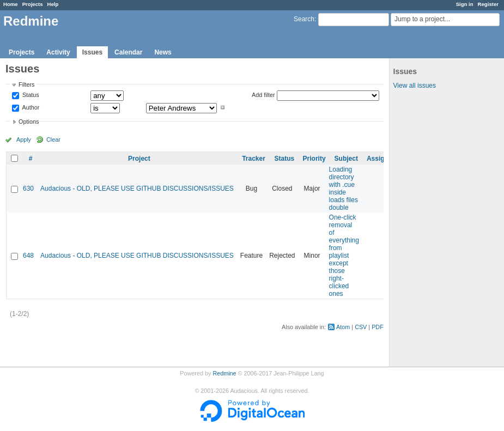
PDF (378, 327)
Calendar (128, 52)
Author (30, 107)
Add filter (263, 95)
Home (11, 4)
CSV (361, 327)
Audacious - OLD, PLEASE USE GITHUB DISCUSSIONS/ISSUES (137, 189)
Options (29, 122)
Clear (53, 139)
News (163, 52)
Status (30, 95)
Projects (33, 4)
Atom (343, 327)
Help (53, 4)
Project (139, 159)
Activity (58, 52)
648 (28, 256)
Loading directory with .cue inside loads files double (344, 189)
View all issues (415, 86)
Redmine (224, 373)
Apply (24, 139)
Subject (346, 159)
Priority (314, 159)
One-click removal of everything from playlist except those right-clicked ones (344, 256)
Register (488, 4)
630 (28, 189)
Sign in (465, 4)
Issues (92, 52)
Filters (26, 84)
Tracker (254, 159)
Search (304, 19)
